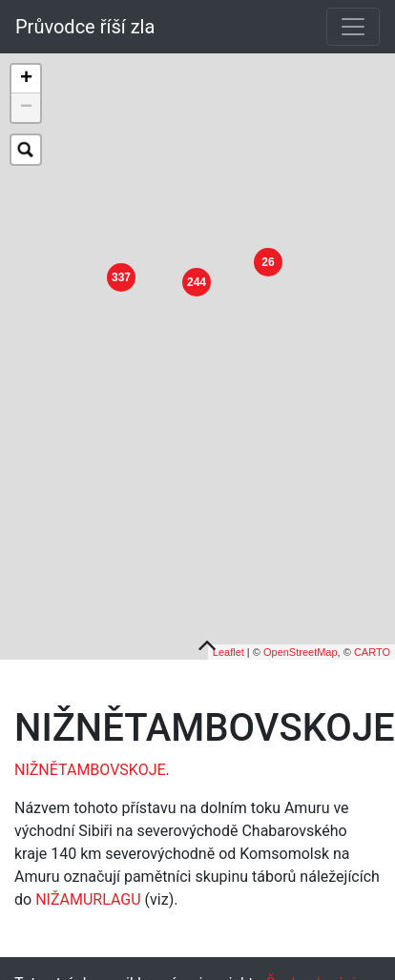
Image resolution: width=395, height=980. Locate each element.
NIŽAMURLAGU (88, 889)
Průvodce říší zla (85, 27)
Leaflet (229, 641)
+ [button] (26, 79)
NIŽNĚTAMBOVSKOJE (90, 759)
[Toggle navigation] (353, 27)
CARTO (372, 641)
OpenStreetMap (301, 641)
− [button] (26, 108)
